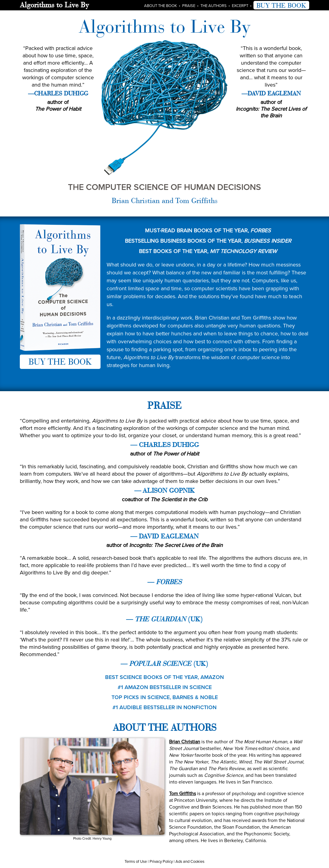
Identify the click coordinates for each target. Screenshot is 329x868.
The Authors (214, 5)
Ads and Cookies (190, 861)
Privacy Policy (161, 861)
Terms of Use (136, 861)
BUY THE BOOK (281, 5)
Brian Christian (185, 741)
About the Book (161, 5)
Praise (189, 5)
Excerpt (240, 5)
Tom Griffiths (182, 793)
